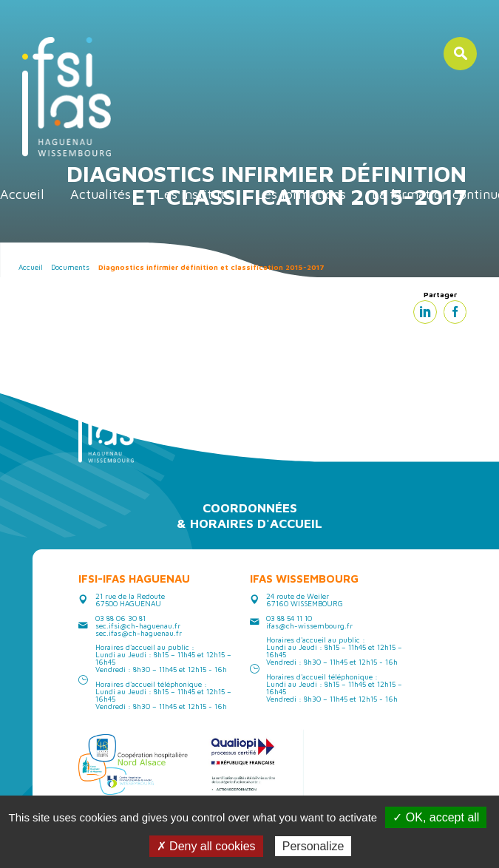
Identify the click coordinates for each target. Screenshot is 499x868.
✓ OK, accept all (436, 817)
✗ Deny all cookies (206, 846)
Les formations (301, 194)
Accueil (22, 194)
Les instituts (194, 194)
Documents (70, 267)
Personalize (313, 846)
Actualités (101, 194)
